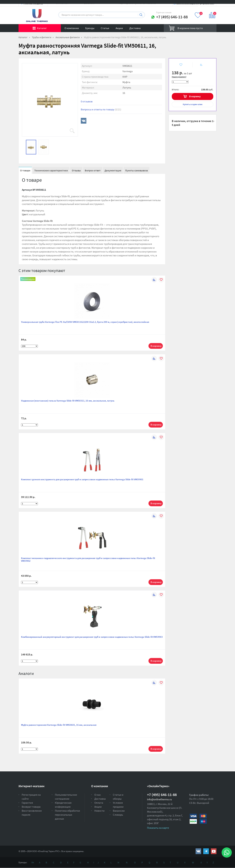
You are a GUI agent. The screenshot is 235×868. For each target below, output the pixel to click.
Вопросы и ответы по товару (101, 109)
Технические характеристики (51, 170)
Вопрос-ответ (93, 170)
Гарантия (27, 803)
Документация (113, 170)
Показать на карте (158, 828)
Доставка (135, 28)
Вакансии (119, 811)
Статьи (105, 28)
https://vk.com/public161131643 (198, 851)
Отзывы (76, 170)
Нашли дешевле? (179, 77)
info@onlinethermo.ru (159, 799)
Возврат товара (31, 807)
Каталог (42, 28)
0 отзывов (87, 101)
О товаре (25, 170)
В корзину (195, 96)
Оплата (99, 803)
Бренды (90, 28)
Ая (33, 862)
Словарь (118, 815)
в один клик (193, 104)
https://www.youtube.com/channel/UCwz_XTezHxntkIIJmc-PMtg (214, 851)
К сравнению (199, 65)
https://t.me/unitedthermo (206, 851)
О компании (72, 28)
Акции (119, 28)
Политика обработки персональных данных (67, 815)
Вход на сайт (209, 5)
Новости (99, 811)
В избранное (178, 65)
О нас (98, 795)
